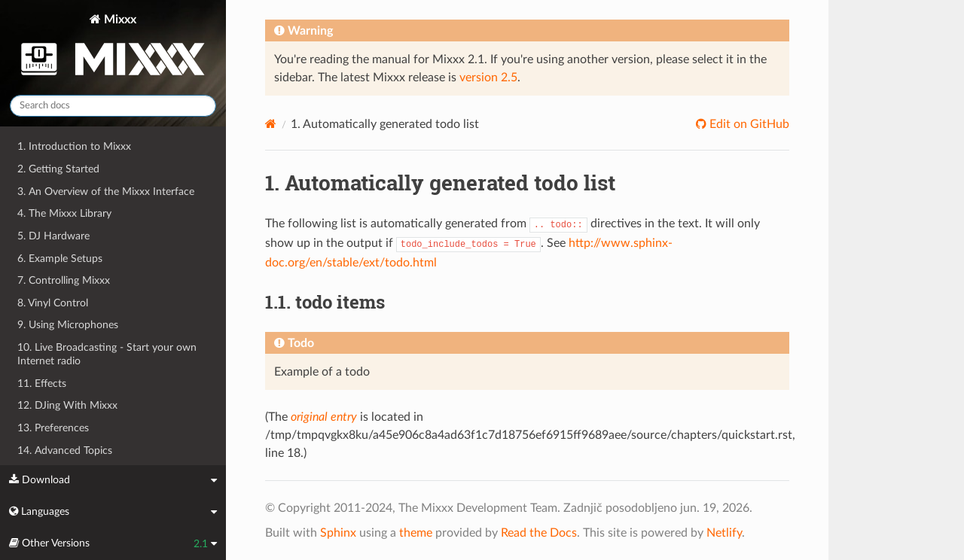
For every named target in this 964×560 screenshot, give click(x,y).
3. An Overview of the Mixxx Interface (106, 192)
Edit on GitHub (748, 124)
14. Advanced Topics (65, 450)
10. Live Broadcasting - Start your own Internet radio (107, 354)
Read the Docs (539, 533)
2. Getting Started (58, 169)
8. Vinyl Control (53, 303)
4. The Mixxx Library (64, 213)
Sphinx (338, 533)
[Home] (271, 124)
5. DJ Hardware (53, 236)
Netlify (724, 533)
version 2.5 (488, 78)
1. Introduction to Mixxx (74, 146)
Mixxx (113, 48)
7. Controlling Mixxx (64, 280)
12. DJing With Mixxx (67, 405)
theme (416, 533)
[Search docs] (113, 106)
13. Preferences (53, 428)
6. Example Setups (60, 259)
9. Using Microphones (68, 325)
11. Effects (42, 383)
